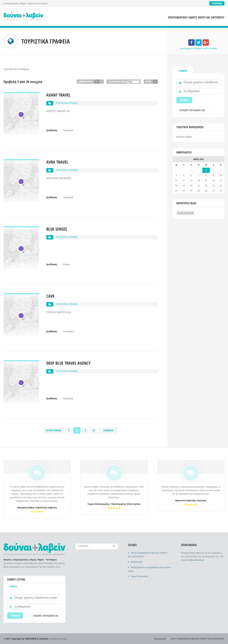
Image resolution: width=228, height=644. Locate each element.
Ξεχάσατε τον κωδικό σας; (192, 110)
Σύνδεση (183, 71)
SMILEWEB (31, 639)
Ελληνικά (217, 3)
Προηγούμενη (53, 430)
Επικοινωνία (137, 562)
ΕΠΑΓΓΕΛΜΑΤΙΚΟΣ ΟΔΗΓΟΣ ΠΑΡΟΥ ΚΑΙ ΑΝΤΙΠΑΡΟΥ (196, 18)
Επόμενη (108, 430)
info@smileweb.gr (195, 560)
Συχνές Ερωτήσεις (139, 576)
